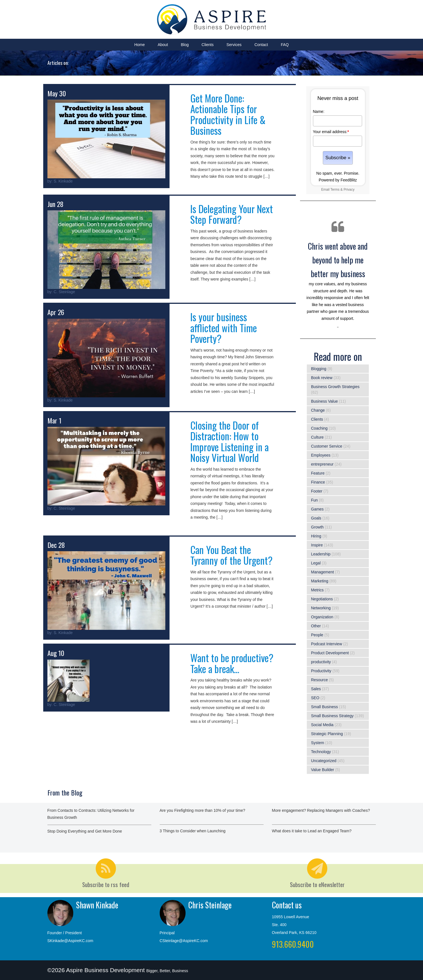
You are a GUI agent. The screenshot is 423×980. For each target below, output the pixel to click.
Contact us (287, 905)
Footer (317, 491)
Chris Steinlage (210, 905)
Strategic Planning (327, 734)
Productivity (321, 671)
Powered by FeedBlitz (338, 180)
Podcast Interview (327, 644)
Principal (167, 933)
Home (139, 45)
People (317, 635)
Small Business (324, 707)
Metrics (317, 590)
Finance (318, 482)
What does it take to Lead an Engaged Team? (312, 831)
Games (317, 509)
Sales (316, 689)
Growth (317, 527)
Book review (322, 378)
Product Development (330, 653)
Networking (321, 608)
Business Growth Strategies (335, 387)
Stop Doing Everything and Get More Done (85, 831)
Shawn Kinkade (97, 905)
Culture (317, 437)
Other (316, 626)
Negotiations (322, 599)
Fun (314, 500)
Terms (335, 190)
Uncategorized (324, 761)
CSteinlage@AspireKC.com (184, 941)
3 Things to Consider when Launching (193, 831)
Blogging (319, 369)
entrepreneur (322, 464)
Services (234, 45)
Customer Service (327, 446)
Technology (321, 752)
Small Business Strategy (332, 716)
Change (318, 410)
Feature (318, 473)
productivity (321, 662)
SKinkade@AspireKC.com (70, 941)
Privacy (349, 190)
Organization (322, 617)
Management (323, 572)
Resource (319, 680)
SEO (315, 698)
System (318, 743)
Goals (316, 518)
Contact (261, 45)
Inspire (317, 545)
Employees (321, 455)
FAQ (285, 45)
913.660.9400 (293, 944)
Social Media (322, 725)
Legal (316, 563)
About (163, 45)
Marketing (320, 581)
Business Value (324, 401)
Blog (185, 45)
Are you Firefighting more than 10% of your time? (203, 810)
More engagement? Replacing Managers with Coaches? (321, 810)
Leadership (321, 554)
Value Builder (323, 770)
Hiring (316, 536)
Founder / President (65, 933)
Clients (208, 45)
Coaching (319, 428)
